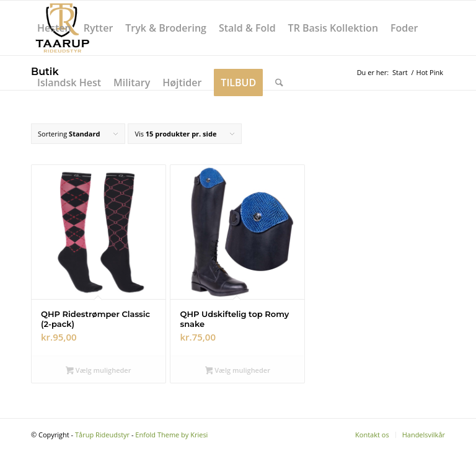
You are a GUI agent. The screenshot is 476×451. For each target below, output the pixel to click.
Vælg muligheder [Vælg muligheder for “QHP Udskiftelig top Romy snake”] (238, 371)
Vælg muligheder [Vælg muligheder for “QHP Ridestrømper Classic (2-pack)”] (98, 371)
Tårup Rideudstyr (102, 435)
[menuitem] (54, 28)
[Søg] (279, 83)
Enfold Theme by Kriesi (171, 435)
